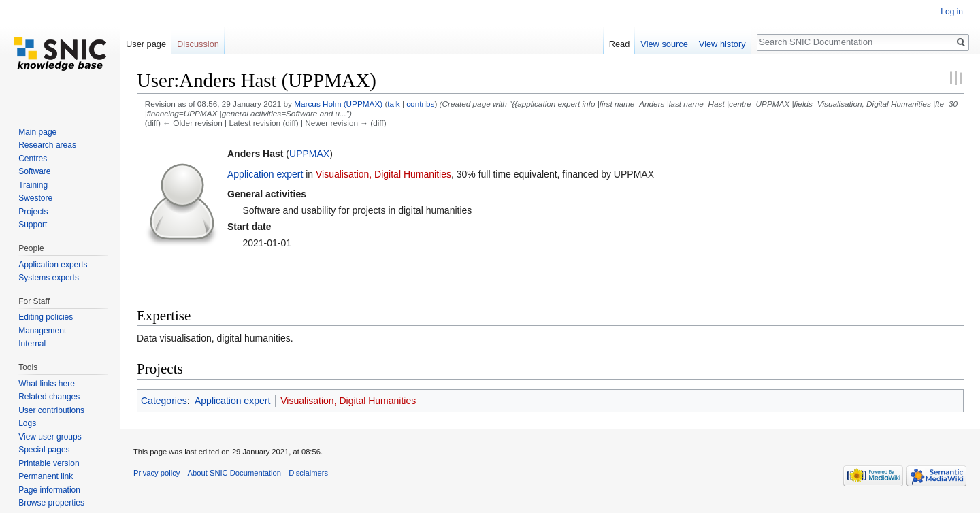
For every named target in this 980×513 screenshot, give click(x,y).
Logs (27, 423)
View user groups (50, 437)
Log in (952, 12)
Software (34, 171)
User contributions (51, 410)
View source (664, 44)
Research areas (47, 145)
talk (393, 104)
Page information (49, 490)
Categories (164, 401)
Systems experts (49, 278)
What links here (47, 384)
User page (146, 44)
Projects (33, 212)
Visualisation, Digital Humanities (383, 174)
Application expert (265, 174)
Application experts (53, 265)
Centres (33, 159)
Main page (37, 132)
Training (33, 185)
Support (33, 225)
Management (42, 331)
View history (722, 44)
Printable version (49, 463)
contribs (420, 104)
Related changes (49, 397)
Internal (32, 344)
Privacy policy (157, 473)
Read (620, 44)
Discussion (198, 44)
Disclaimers (308, 473)
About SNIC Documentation (234, 473)
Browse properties (51, 503)
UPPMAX (309, 154)
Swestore (35, 198)
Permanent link (46, 476)
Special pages (44, 450)
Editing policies (46, 317)
